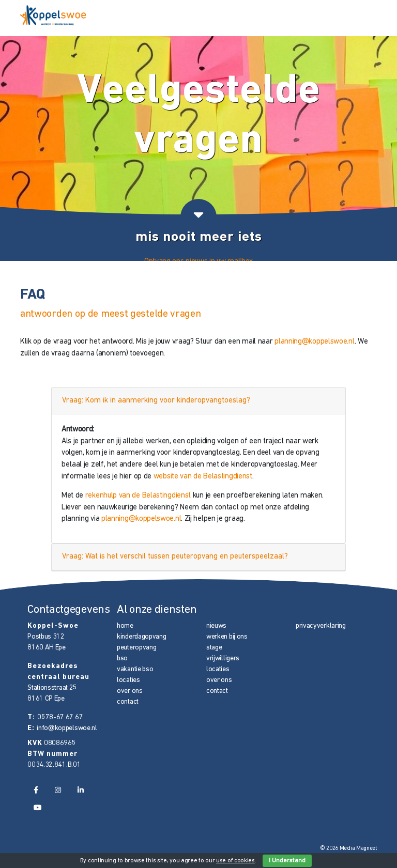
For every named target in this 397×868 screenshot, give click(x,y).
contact (128, 702)
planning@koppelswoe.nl (314, 342)
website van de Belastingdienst (203, 477)
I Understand (287, 861)
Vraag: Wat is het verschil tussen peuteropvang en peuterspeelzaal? (175, 557)
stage (214, 648)
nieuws (216, 626)
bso (122, 658)
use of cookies (235, 861)
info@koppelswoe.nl (67, 728)
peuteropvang (136, 648)
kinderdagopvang (141, 637)
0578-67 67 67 (60, 717)
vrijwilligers (223, 658)
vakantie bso (135, 669)
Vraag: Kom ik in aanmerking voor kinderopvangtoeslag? (156, 401)
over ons (130, 691)
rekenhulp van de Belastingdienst (138, 496)
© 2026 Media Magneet (349, 849)
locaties (128, 680)
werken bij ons (227, 637)
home (125, 626)
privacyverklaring (321, 626)
